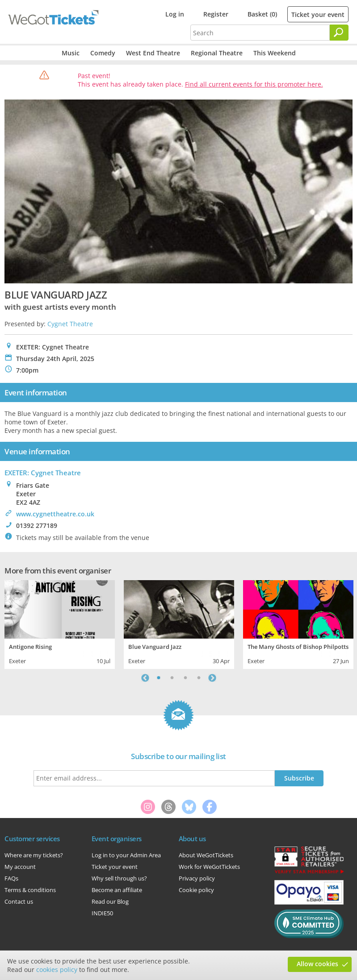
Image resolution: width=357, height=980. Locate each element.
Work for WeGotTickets (209, 867)
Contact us (19, 901)
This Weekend (275, 53)
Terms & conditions (30, 890)
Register (216, 14)
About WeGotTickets (206, 855)
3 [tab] (185, 678)
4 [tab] (199, 678)
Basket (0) (262, 14)
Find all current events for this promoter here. (254, 84)
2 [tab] (172, 678)
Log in (175, 14)
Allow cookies (317, 964)
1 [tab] (159, 678)
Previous (145, 678)
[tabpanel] (60, 623)
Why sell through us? (119, 878)
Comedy (103, 53)
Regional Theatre (217, 53)
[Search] (339, 33)
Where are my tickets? (34, 855)
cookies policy (57, 970)
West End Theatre (153, 53)
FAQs (11, 878)
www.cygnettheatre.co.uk (55, 514)
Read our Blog (110, 901)
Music (71, 53)
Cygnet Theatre (70, 324)
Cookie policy (196, 890)
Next (212, 678)
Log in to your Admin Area (126, 855)
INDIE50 (102, 913)
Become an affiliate (117, 890)
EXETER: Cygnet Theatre (43, 473)
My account (20, 867)
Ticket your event (318, 15)
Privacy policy (197, 878)
